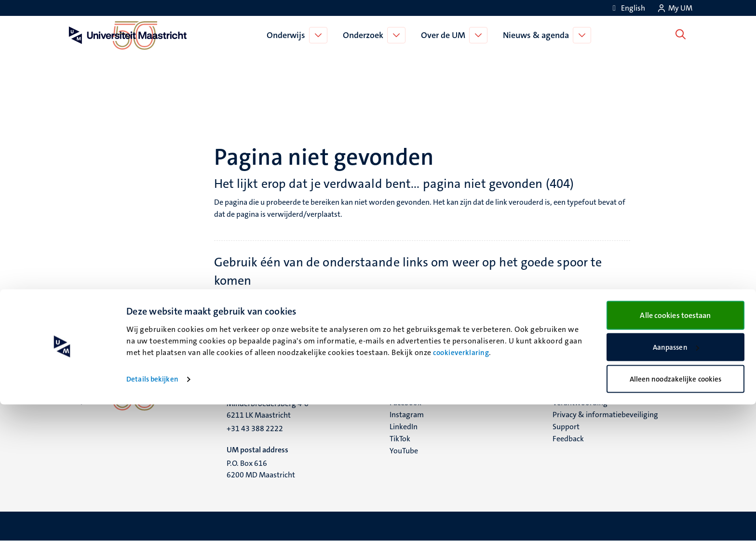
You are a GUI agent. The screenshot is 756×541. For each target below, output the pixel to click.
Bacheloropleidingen (267, 323)
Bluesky (402, 390)
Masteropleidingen (264, 335)
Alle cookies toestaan (675, 452)
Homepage (251, 299)
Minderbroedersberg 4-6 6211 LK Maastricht (268, 409)
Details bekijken (152, 516)
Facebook (405, 402)
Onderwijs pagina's (264, 311)
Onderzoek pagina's (473, 299)
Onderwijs (288, 35)
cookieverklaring (461, 489)
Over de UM (445, 35)
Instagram (407, 415)
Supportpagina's (468, 311)
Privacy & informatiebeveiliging (605, 415)
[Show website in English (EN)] (627, 8)
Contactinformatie (472, 335)
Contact (566, 390)
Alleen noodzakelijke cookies (676, 515)
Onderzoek (365, 35)
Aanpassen (676, 484)
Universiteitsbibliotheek (481, 323)
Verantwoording (580, 402)
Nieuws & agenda (538, 35)
